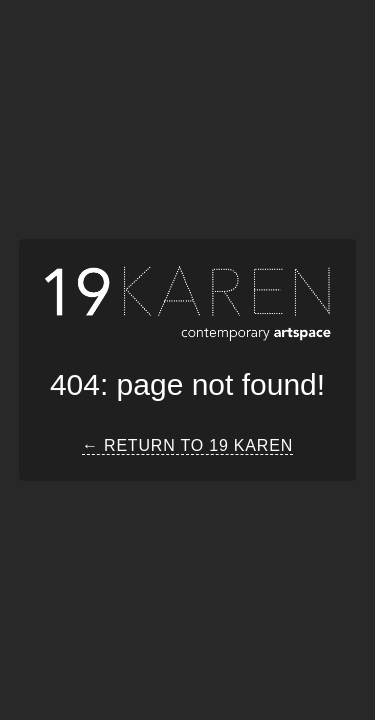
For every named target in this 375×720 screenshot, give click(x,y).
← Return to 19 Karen (187, 446)
